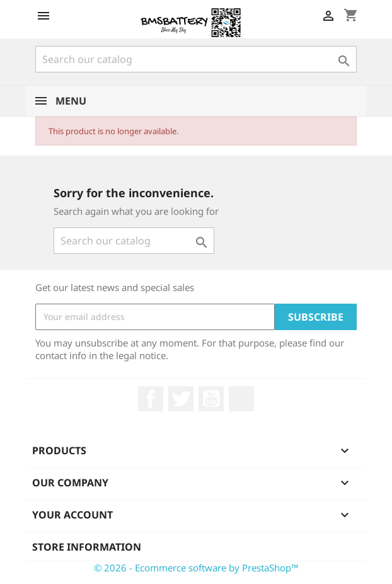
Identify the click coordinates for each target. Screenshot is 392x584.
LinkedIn (241, 399)
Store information (87, 547)
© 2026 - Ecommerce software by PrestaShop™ (196, 568)
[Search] (196, 59)
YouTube (211, 399)
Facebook (151, 399)
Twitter (181, 399)
